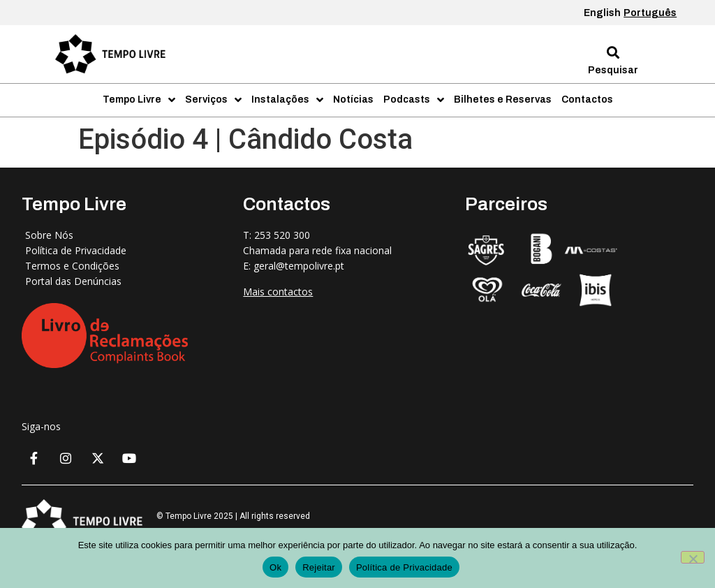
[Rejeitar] (693, 557)
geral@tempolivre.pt (299, 266)
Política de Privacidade (404, 567)
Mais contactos (278, 292)
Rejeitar (319, 567)
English (602, 13)
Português (650, 13)
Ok (275, 567)
